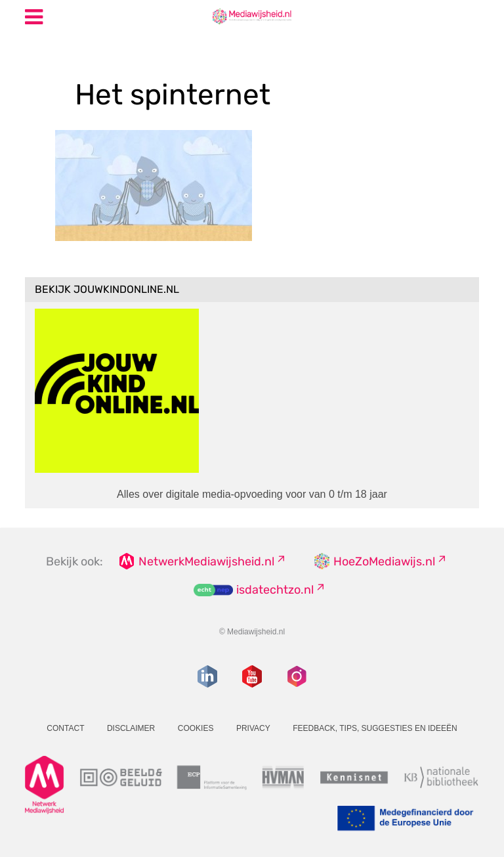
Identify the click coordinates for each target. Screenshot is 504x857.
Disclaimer (131, 728)
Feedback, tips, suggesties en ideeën (375, 728)
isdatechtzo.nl (275, 590)
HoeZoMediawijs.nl (384, 561)
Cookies (196, 728)
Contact (65, 728)
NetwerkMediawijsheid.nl (206, 561)
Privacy (253, 728)
